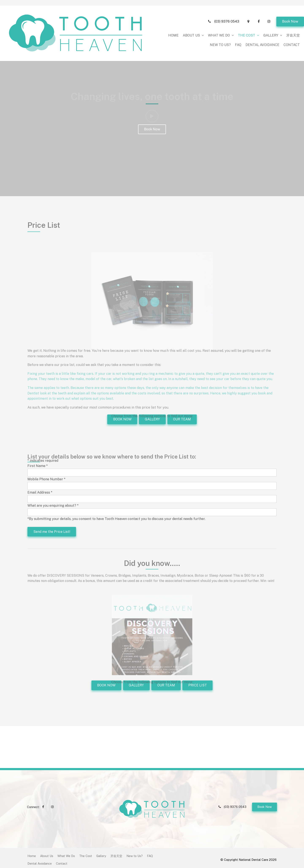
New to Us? (241, 19)
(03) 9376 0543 (227, 5)
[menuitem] (32, 853)
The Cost (173, 19)
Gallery (197, 19)
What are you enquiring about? (53, 506)
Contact (292, 28)
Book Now (290, 5)
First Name (38, 466)
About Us (118, 19)
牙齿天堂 (219, 19)
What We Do (145, 19)
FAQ (259, 19)
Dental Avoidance (283, 19)
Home (100, 19)
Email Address (40, 492)
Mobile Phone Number (46, 479)
